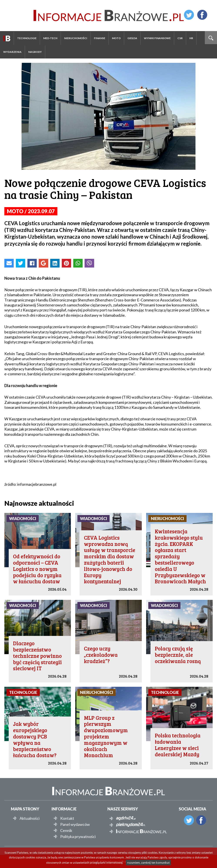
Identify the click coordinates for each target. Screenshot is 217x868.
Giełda (132, 38)
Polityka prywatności (78, 836)
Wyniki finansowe (157, 38)
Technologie (27, 38)
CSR (180, 38)
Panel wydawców (75, 824)
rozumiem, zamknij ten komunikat (148, 863)
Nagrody (35, 52)
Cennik (66, 830)
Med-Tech (50, 38)
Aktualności (30, 818)
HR (191, 38)
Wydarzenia (12, 52)
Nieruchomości (76, 38)
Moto (116, 38)
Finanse (100, 38)
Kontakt (67, 818)
